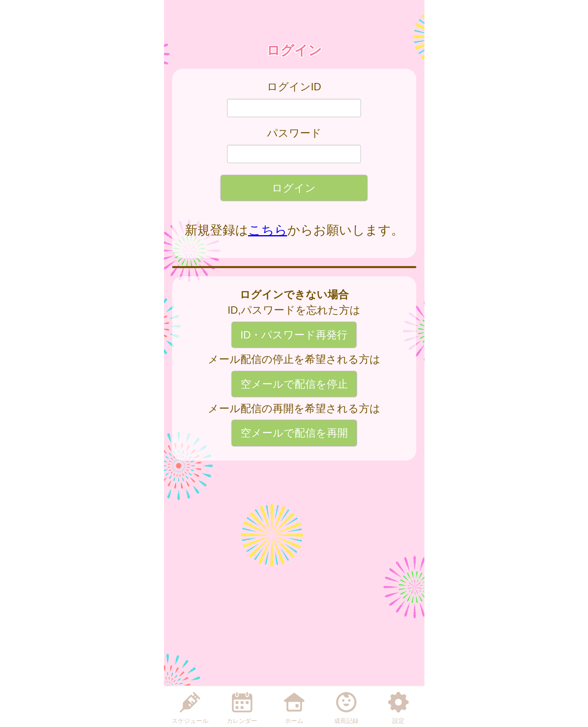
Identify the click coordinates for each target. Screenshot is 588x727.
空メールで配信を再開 (294, 433)
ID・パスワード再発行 (294, 335)
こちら (268, 230)
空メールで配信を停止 (294, 384)
